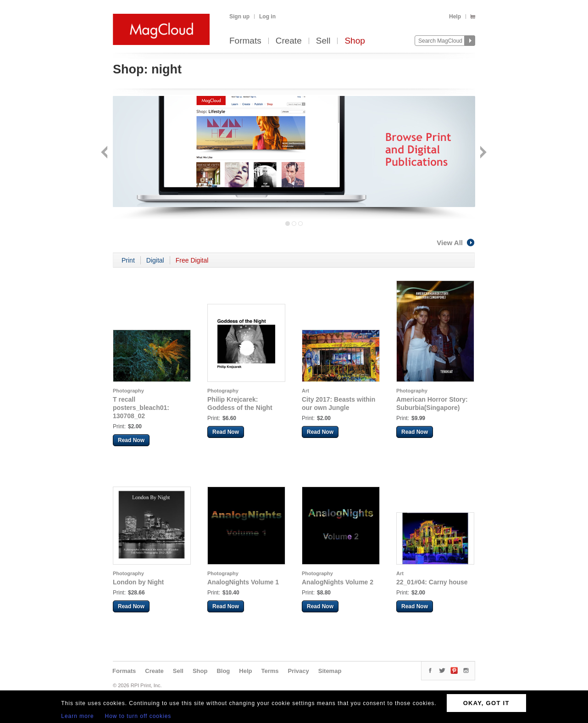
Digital (155, 260)
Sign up (239, 17)
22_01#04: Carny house (432, 582)
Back (105, 153)
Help (455, 17)
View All (456, 243)
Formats (245, 41)
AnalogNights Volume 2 (338, 582)
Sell (323, 41)
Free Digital (192, 260)
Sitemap (330, 671)
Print (128, 260)
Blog (223, 671)
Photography (128, 391)
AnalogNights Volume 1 (243, 582)
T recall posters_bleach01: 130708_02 (141, 408)
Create (289, 41)
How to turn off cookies (138, 716)
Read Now (131, 440)
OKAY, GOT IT (486, 703)
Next (482, 153)
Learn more (77, 716)
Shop (355, 41)
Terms (270, 671)
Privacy (299, 671)
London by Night (138, 582)
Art (305, 391)
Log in (267, 17)
